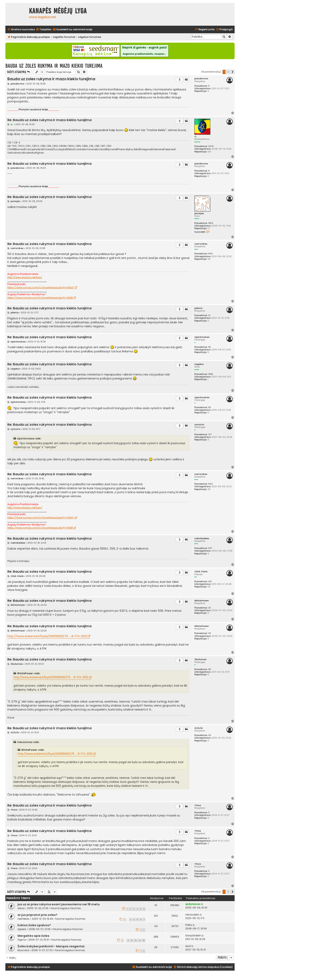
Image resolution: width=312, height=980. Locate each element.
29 (210, 735)
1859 (211, 223)
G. (196, 136)
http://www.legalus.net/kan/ (25, 277)
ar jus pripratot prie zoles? (38, 915)
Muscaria (23, 950)
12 (132, 941)
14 (140, 941)
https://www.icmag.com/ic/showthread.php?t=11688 (40, 298)
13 (136, 941)
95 (210, 347)
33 (210, 608)
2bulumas (200, 659)
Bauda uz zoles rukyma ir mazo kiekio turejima (54, 66)
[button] (233, 72)
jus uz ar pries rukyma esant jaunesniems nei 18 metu (59, 904)
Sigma (22, 940)
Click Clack (201, 572)
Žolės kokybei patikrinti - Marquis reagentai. (51, 946)
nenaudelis (192, 915)
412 (210, 582)
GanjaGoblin (193, 935)
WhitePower (202, 601)
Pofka (189, 925)
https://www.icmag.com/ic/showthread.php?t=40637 (41, 288)
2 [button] (228, 72)
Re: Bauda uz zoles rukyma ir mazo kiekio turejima (49, 120)
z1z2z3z (199, 728)
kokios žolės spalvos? (34, 925)
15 (144, 941)
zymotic (199, 425)
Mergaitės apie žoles (33, 936)
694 (210, 254)
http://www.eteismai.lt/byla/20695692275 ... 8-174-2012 (47, 636)
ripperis (22, 929)
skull (188, 946)
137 (210, 435)
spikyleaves (193, 904)
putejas (199, 213)
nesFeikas (23, 919)
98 (210, 669)
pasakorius (201, 79)
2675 (211, 146)
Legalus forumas (70, 908)
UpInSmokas (202, 337)
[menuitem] (44, 30)
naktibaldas (202, 539)
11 (128, 941)
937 (210, 548)
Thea (198, 805)
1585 (211, 374)
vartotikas (201, 244)
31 (209, 315)
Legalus (199, 364)
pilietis (198, 308)
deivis (21, 908)
